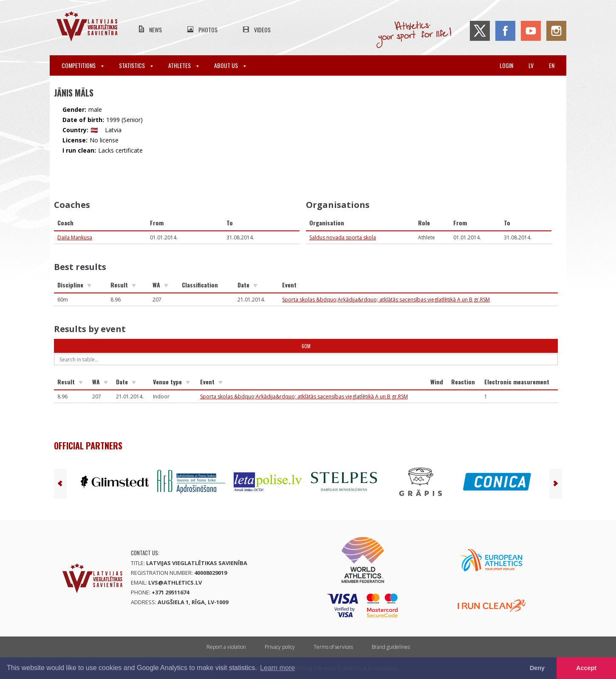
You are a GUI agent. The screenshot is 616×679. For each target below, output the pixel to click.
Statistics (136, 65)
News (155, 30)
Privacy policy (280, 647)
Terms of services (333, 647)
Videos (262, 30)
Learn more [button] (277, 668)
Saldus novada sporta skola (343, 237)
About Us (230, 65)
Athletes (184, 65)
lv (531, 65)
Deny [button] (537, 668)
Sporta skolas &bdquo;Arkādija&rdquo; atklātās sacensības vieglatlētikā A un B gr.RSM (386, 300)
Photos (208, 30)
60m (306, 346)
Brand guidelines (391, 647)
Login (506, 65)
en (552, 65)
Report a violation (226, 647)
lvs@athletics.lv (175, 582)
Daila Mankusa (75, 237)
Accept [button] (586, 668)
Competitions (83, 65)
